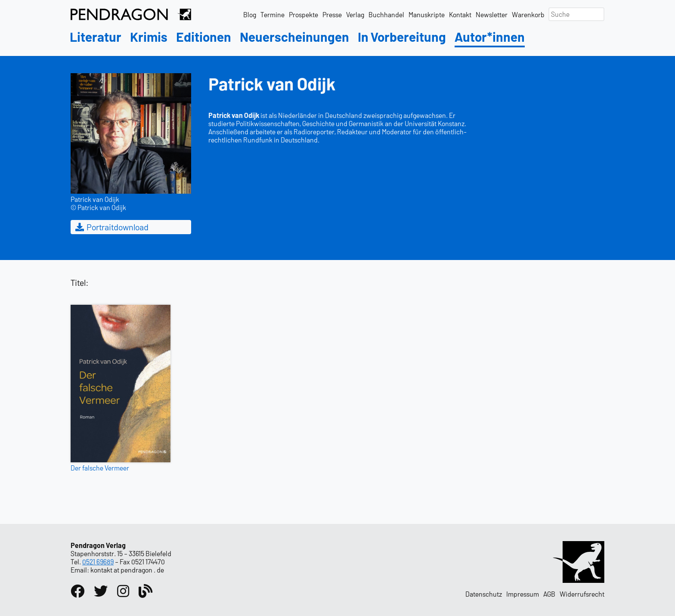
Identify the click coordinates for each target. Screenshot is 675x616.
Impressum (523, 594)
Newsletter (492, 14)
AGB (549, 594)
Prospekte (303, 14)
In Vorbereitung (402, 37)
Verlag (355, 14)
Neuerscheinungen (294, 37)
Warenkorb (528, 14)
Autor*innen (490, 37)
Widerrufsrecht (582, 594)
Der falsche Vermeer (100, 468)
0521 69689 (98, 562)
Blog (250, 14)
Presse (332, 14)
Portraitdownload (111, 227)
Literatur (96, 37)
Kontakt (460, 14)
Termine (272, 14)
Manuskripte (427, 14)
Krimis (149, 37)
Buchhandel (386, 14)
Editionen (204, 37)
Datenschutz (484, 594)
